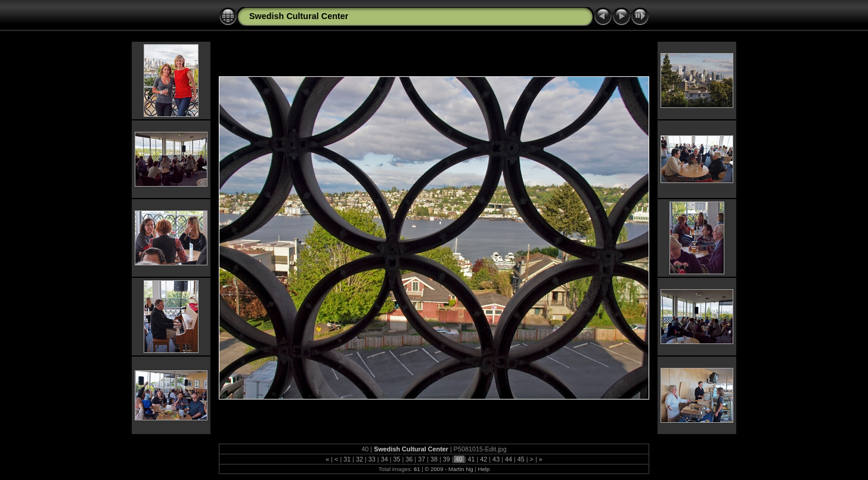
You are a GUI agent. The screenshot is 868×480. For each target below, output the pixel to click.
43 (496, 459)
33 (372, 459)
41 (471, 459)
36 (409, 459)
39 (447, 459)
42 (483, 459)
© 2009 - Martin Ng (449, 469)
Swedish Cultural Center (299, 16)
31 (347, 459)
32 (359, 459)
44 (509, 459)
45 (521, 459)
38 (434, 459)
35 (397, 459)
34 (385, 459)
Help (483, 469)
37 (421, 459)
